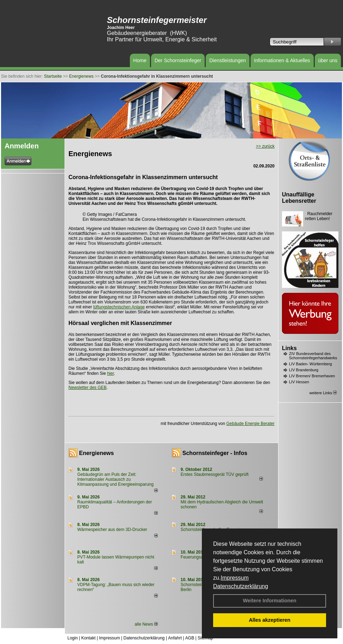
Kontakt (88, 638)
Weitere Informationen (270, 601)
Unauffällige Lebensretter (299, 198)
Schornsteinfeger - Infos (215, 453)
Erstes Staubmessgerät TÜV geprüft (215, 474)
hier (110, 373)
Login (73, 638)
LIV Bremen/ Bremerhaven (312, 376)
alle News (146, 624)
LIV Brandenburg (304, 370)
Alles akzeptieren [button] (270, 620)
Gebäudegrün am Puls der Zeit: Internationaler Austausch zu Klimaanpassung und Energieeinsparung (115, 479)
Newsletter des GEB (88, 388)
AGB (190, 638)
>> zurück (265, 146)
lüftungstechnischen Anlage (119, 307)
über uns (328, 60)
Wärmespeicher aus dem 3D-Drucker (112, 530)
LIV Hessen (299, 382)
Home (140, 60)
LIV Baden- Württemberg (311, 364)
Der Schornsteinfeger (178, 60)
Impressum (234, 578)
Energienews (97, 453)
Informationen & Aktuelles (282, 60)
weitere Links (323, 393)
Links (289, 348)
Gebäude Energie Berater (250, 424)
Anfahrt (175, 638)
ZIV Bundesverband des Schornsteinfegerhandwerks (313, 356)
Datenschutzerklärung (241, 586)
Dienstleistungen (228, 60)
